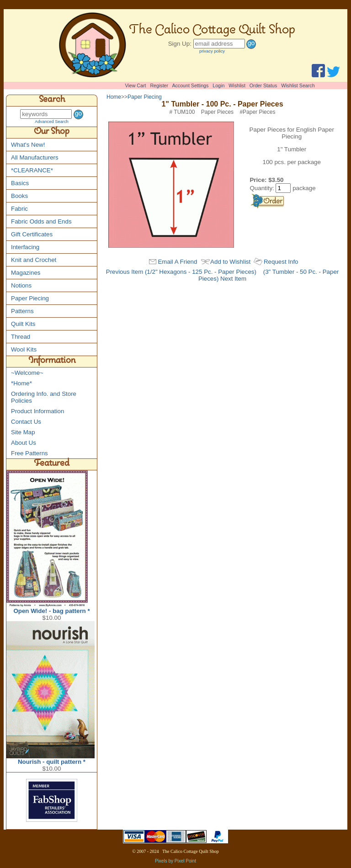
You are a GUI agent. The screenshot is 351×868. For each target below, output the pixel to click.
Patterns (22, 311)
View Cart (136, 85)
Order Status (263, 85)
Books (19, 196)
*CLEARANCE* (32, 170)
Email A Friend (177, 262)
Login (218, 85)
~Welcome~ (27, 373)
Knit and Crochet (34, 260)
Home (114, 97)
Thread (21, 337)
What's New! (28, 145)
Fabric (19, 209)
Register (159, 85)
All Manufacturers (35, 157)
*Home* (21, 383)
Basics (20, 183)
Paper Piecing (30, 298)
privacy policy (212, 51)
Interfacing (25, 247)
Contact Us (26, 422)
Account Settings (190, 85)
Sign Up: (180, 44)
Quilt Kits (23, 324)
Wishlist (237, 85)
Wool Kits (24, 349)
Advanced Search (52, 122)
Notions (21, 285)
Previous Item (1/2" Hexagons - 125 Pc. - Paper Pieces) (181, 272)
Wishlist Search (298, 85)
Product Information (37, 411)
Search (52, 101)
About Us (24, 443)
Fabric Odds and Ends (41, 221)
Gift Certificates (32, 234)
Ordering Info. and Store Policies (44, 397)
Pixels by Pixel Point (175, 861)
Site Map (23, 432)
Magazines (26, 273)
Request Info (281, 262)
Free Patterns (29, 453)
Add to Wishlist (230, 262)
